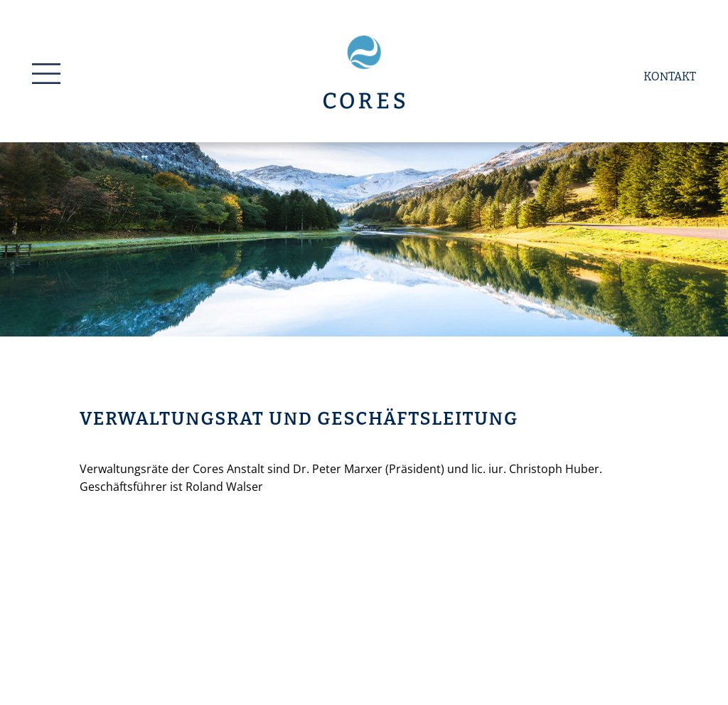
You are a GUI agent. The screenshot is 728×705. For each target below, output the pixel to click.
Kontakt (670, 76)
